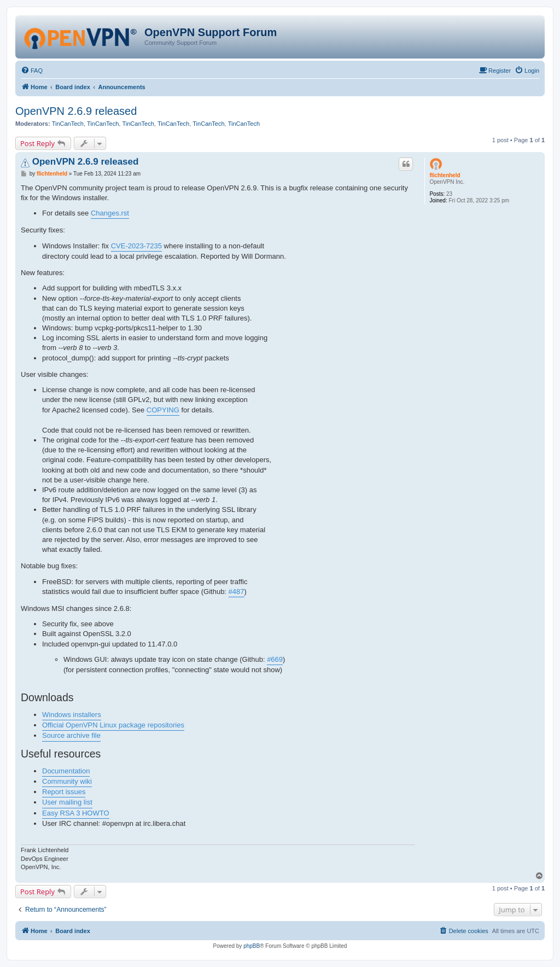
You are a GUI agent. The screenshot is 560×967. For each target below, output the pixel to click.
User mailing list (67, 802)
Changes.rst (110, 213)
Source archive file (71, 735)
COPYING (163, 410)
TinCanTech (68, 124)
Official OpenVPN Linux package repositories (113, 725)
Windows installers (72, 715)
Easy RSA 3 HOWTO (76, 813)
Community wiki (67, 781)
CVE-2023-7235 (136, 246)
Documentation (66, 771)
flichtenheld (445, 175)
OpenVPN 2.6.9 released (76, 111)
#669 (275, 659)
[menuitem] (32, 71)
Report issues (64, 792)
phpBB (252, 946)
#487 (237, 592)
